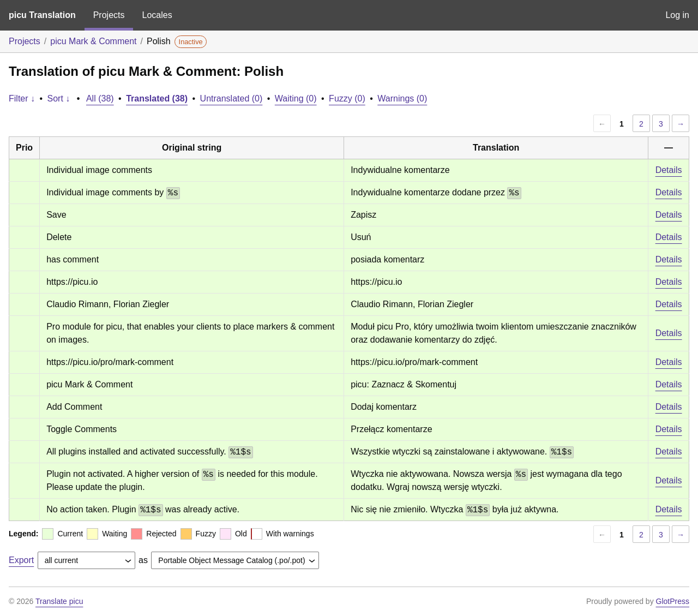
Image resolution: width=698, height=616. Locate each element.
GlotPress (673, 601)
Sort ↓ (59, 98)
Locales (157, 15)
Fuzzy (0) (347, 98)
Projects (109, 15)
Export (21, 560)
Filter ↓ (22, 98)
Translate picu (59, 601)
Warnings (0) (402, 98)
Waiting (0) (296, 98)
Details (669, 170)
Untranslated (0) (231, 98)
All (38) (100, 98)
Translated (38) (157, 98)
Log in (677, 15)
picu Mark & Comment (93, 41)
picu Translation (42, 15)
